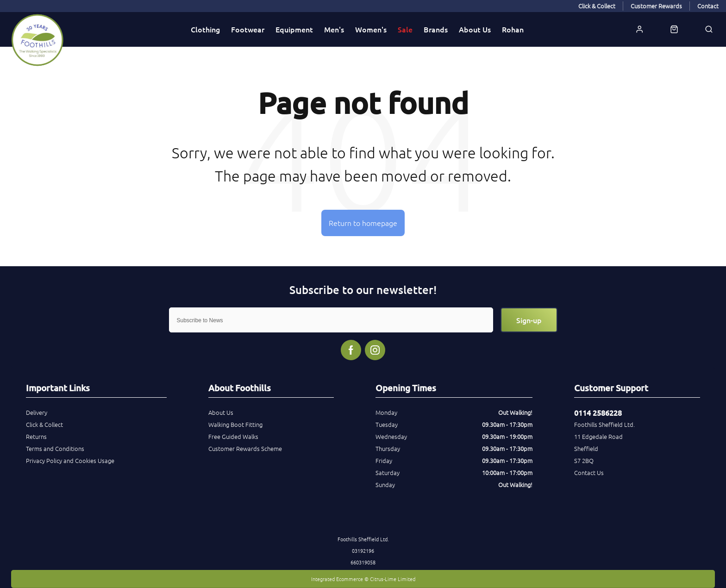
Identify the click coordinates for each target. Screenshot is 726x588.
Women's (371, 29)
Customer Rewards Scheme (245, 448)
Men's (334, 29)
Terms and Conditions (55, 448)
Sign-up (529, 320)
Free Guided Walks (233, 436)
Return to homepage (363, 223)
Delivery (37, 412)
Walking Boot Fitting (235, 424)
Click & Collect (44, 424)
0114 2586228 (598, 413)
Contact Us (589, 472)
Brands (436, 29)
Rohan (513, 29)
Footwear (248, 29)
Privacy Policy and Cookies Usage (70, 460)
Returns (36, 436)
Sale (405, 29)
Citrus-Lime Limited (393, 579)
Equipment (294, 29)
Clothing (205, 29)
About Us (475, 29)
